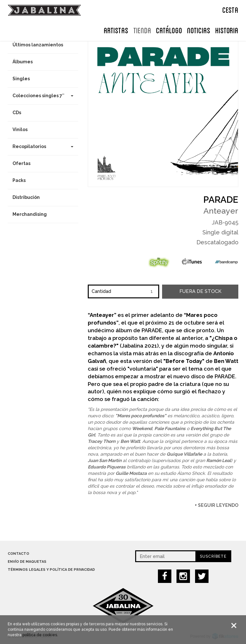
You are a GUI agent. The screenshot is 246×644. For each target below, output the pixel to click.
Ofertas (21, 163)
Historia (227, 30)
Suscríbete (213, 556)
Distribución (26, 197)
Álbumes (23, 62)
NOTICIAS (199, 30)
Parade (221, 200)
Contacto (18, 554)
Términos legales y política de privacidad (51, 570)
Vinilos (20, 130)
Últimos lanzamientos (38, 45)
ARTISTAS (116, 30)
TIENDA (142, 30)
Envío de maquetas (27, 562)
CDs (17, 113)
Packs (19, 180)
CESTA (230, 9)
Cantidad (101, 291)
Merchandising (30, 214)
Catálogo (169, 30)
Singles (21, 79)
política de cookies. (40, 636)
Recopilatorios (43, 146)
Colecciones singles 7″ (43, 96)
